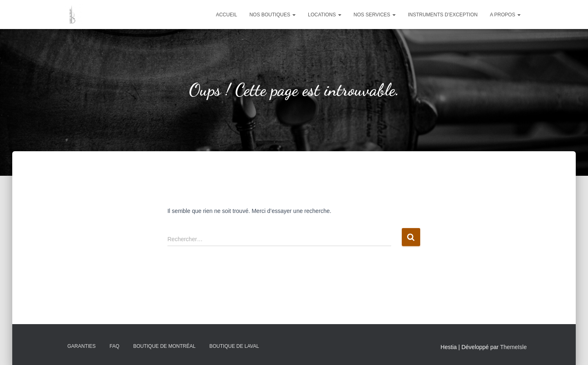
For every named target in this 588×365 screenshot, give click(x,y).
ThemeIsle (513, 347)
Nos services (375, 15)
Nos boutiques (273, 15)
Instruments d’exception (443, 15)
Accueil (227, 15)
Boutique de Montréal (164, 346)
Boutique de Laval (234, 346)
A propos (505, 15)
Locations (325, 15)
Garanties (81, 346)
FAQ (114, 346)
